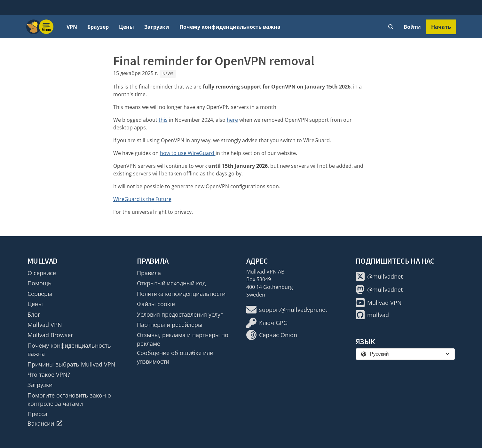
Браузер (98, 27)
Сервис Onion (272, 335)
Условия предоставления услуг (180, 314)
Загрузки (157, 27)
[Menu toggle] (46, 27)
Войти (412, 27)
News (168, 74)
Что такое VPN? (49, 375)
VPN (72, 27)
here (232, 120)
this (163, 120)
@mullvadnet (379, 276)
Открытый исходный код (171, 283)
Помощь (40, 283)
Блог (34, 314)
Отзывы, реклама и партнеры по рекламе (183, 339)
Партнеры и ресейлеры (170, 325)
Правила (149, 273)
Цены (126, 27)
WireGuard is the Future (142, 199)
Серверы (40, 294)
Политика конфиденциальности (181, 294)
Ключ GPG (267, 323)
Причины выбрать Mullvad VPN (71, 364)
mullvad (372, 315)
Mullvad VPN (45, 325)
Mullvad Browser (50, 335)
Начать (441, 27)
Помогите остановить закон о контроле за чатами (69, 399)
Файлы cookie (156, 304)
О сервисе (42, 273)
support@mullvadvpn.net (287, 310)
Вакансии (45, 423)
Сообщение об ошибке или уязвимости (175, 357)
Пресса (37, 414)
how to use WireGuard (188, 153)
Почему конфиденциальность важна (230, 27)
